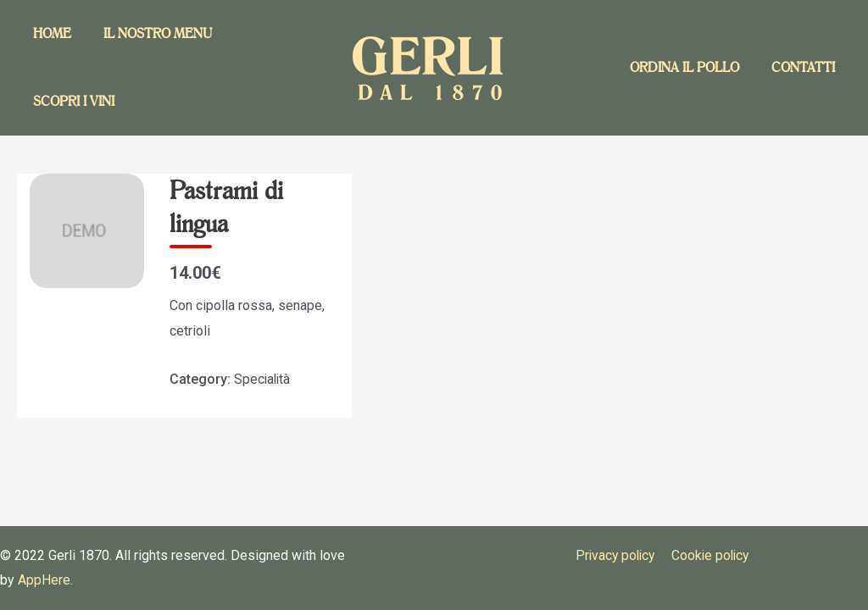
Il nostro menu (150, 33)
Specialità (263, 379)
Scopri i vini (71, 101)
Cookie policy (710, 555)
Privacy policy (615, 555)
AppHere (44, 580)
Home (50, 33)
